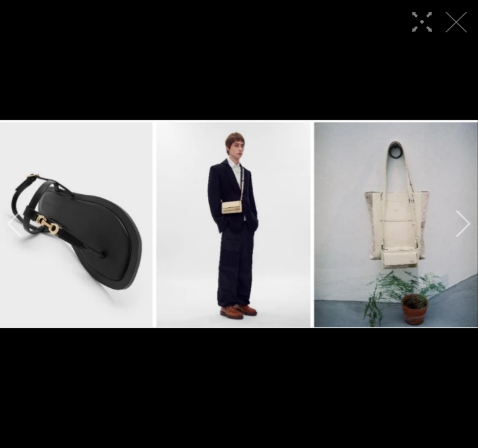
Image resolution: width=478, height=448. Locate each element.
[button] (15, 224)
